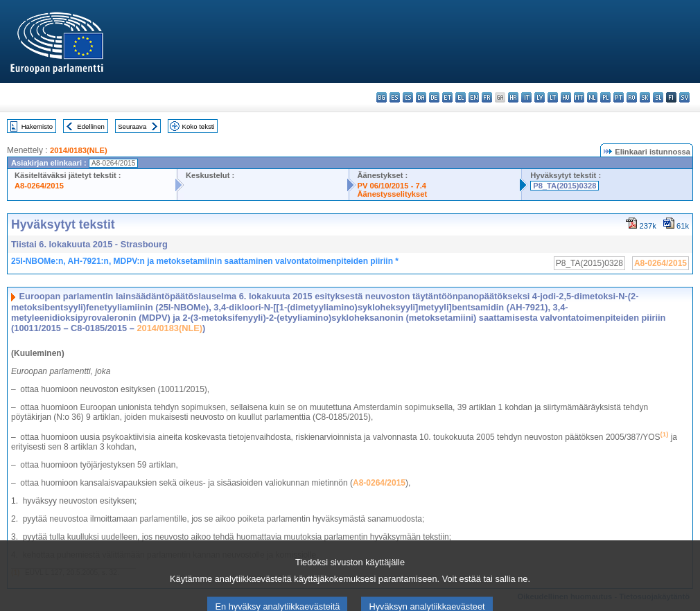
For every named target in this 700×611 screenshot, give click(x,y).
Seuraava (132, 126)
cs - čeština (408, 97)
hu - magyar (566, 97)
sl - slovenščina (658, 97)
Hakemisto (37, 126)
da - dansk (421, 97)
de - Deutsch (434, 97)
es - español (395, 97)
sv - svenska (684, 97)
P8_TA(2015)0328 (565, 186)
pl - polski (605, 97)
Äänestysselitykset (393, 194)
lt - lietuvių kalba (553, 97)
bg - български (382, 97)
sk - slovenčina (645, 97)
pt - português (619, 97)
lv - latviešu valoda (540, 97)
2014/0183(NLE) (79, 150)
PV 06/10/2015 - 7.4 (392, 186)
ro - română (632, 97)
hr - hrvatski (513, 97)
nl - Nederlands (592, 97)
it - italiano (526, 97)
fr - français (487, 97)
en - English (474, 97)
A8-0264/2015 (39, 186)
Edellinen (90, 126)
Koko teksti (199, 126)
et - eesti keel (447, 97)
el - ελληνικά (461, 97)
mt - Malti (579, 97)
